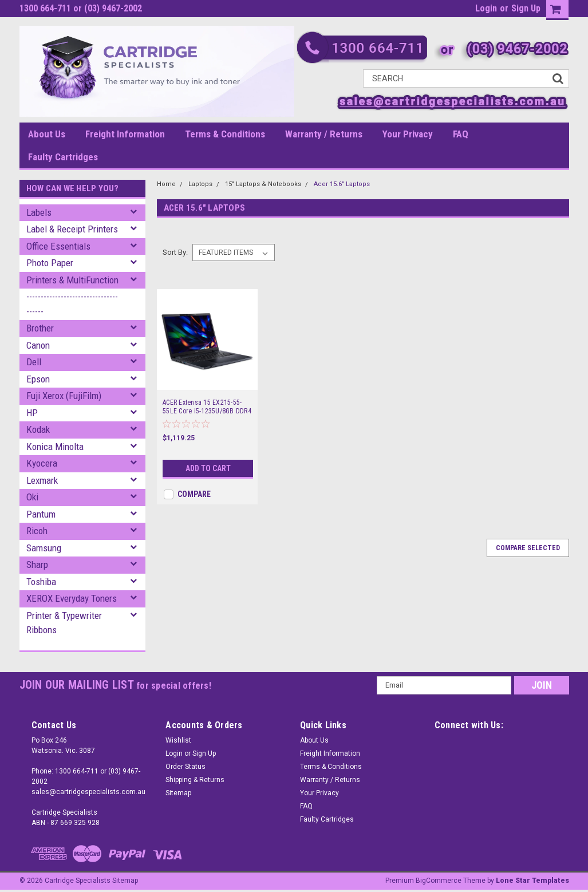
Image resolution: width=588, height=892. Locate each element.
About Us (47, 134)
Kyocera (42, 463)
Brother (40, 328)
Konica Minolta (55, 447)
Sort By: (175, 252)
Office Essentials (58, 246)
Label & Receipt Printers (72, 229)
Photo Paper (50, 263)
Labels (39, 212)
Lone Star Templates (532, 881)
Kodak (38, 429)
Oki (32, 497)
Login (486, 8)
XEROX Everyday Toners (72, 598)
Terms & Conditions (225, 134)
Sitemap (178, 793)
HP (32, 413)
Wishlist (178, 740)
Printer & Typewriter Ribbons (64, 623)
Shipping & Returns (195, 780)
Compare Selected (528, 548)
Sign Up (526, 8)
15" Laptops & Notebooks (263, 184)
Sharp (37, 565)
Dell (34, 362)
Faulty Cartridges (63, 157)
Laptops (200, 184)
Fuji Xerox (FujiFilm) (64, 396)
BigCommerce (439, 881)
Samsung (44, 548)
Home (166, 184)
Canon (38, 345)
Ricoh (37, 531)
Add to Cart (208, 468)
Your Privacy (408, 134)
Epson (38, 379)
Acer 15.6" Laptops (342, 184)
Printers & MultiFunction (72, 280)
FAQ (461, 134)
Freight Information (125, 134)
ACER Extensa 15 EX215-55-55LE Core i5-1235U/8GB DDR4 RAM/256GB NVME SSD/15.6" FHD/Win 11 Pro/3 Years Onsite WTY (207, 407)
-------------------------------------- (72, 304)
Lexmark (42, 480)
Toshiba (41, 582)
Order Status (186, 767)
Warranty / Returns (324, 134)
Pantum (41, 514)
